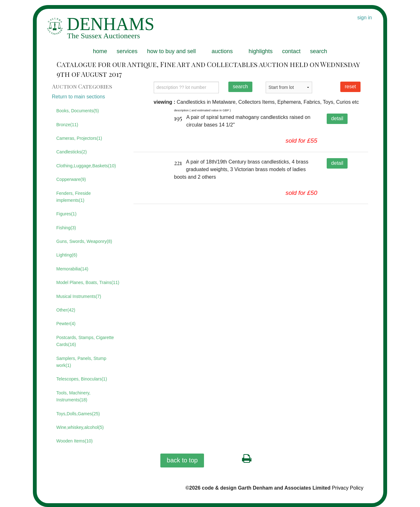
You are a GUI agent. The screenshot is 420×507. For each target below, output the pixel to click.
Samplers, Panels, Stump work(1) (81, 362)
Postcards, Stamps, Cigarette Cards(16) (85, 341)
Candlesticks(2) (71, 152)
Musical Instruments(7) (79, 296)
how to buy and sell (171, 51)
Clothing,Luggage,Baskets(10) (86, 166)
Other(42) (66, 310)
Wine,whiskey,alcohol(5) (80, 427)
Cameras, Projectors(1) (79, 138)
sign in (365, 18)
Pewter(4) (66, 324)
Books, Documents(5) (78, 111)
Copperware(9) (71, 179)
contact (291, 51)
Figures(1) (66, 214)
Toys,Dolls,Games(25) (78, 414)
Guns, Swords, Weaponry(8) (84, 241)
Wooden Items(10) (74, 441)
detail (337, 118)
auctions (222, 51)
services (127, 51)
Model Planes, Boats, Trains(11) (88, 282)
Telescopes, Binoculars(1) (82, 379)
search (318, 51)
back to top (182, 460)
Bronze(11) (67, 125)
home (100, 51)
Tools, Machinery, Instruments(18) (73, 396)
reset (350, 87)
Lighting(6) (67, 255)
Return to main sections (78, 97)
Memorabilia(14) (72, 269)
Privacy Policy (348, 488)
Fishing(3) (66, 228)
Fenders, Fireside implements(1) (74, 197)
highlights (261, 51)
